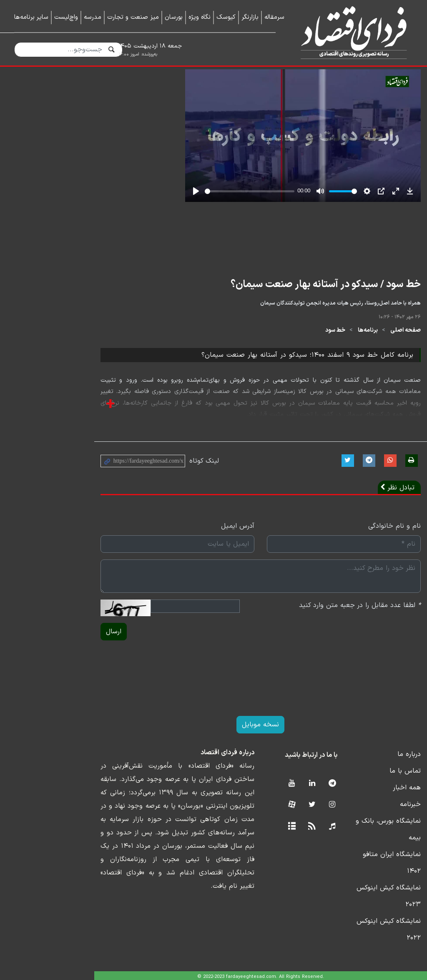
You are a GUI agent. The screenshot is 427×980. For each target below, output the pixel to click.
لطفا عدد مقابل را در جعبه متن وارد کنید (352, 662)
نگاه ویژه (200, 17)
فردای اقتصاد (350, 32)
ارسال (27, 688)
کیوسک (226, 17)
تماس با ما (397, 828)
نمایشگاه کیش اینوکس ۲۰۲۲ (372, 928)
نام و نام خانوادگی (387, 583)
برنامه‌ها (360, 387)
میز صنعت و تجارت (133, 17)
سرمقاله (274, 17)
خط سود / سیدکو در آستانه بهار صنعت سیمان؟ (318, 341)
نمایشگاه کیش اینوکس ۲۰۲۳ (372, 911)
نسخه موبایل (214, 781)
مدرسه (93, 17)
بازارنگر (250, 17)
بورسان (174, 17)
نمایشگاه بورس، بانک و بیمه (373, 878)
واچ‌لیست (66, 17)
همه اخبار (399, 844)
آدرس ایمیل (191, 583)
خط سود (327, 387)
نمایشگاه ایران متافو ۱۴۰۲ (376, 894)
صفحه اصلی (398, 387)
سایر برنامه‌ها (31, 17)
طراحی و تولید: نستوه (220, 975)
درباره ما (401, 811)
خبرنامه (402, 861)
